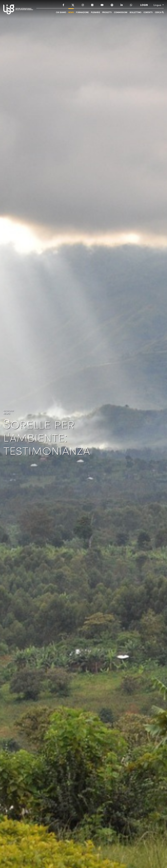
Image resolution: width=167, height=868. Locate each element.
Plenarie (95, 12)
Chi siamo (61, 12)
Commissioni (121, 12)
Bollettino (135, 12)
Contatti (148, 12)
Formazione (82, 12)
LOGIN (144, 5)
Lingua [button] (158, 5)
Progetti (107, 12)
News (71, 12)
